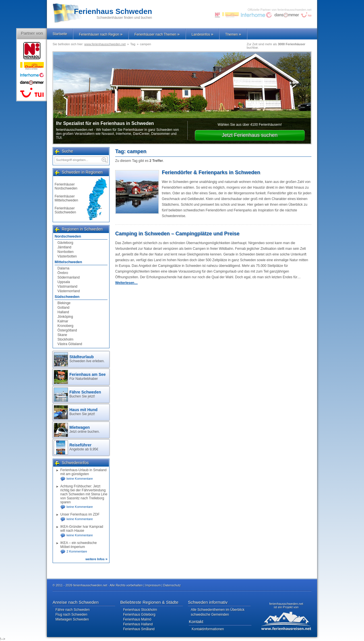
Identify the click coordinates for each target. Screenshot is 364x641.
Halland (63, 312)
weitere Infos (96, 559)
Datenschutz (172, 585)
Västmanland (67, 287)
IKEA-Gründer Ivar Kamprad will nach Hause (82, 529)
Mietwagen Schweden (72, 619)
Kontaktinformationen (208, 629)
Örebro (63, 273)
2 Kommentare (77, 551)
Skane (62, 335)
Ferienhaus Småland (139, 629)
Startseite (60, 34)
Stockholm (65, 339)
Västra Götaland (70, 344)
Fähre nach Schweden (73, 610)
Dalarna (63, 268)
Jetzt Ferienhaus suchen (250, 135)
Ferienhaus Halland (138, 624)
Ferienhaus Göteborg (139, 615)
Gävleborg (65, 243)
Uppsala (64, 282)
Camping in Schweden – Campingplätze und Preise (177, 234)
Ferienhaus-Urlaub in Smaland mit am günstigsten (83, 472)
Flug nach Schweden (71, 615)
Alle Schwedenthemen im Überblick (218, 610)
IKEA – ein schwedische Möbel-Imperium (78, 545)
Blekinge (64, 303)
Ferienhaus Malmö (137, 619)
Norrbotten (66, 252)
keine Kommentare (80, 479)
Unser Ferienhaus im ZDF (80, 514)
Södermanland (69, 277)
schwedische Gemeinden (210, 615)
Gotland (63, 308)
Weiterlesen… (126, 283)
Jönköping (65, 317)
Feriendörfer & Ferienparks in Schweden (211, 172)
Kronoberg (65, 326)
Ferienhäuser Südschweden (65, 210)
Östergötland (67, 330)
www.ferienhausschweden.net (105, 44)
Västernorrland (69, 291)
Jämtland (64, 247)
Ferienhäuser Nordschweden (66, 186)
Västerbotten (67, 256)
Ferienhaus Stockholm (140, 610)
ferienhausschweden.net (286, 604)
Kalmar (63, 321)
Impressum (153, 585)
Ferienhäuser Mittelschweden (66, 198)
